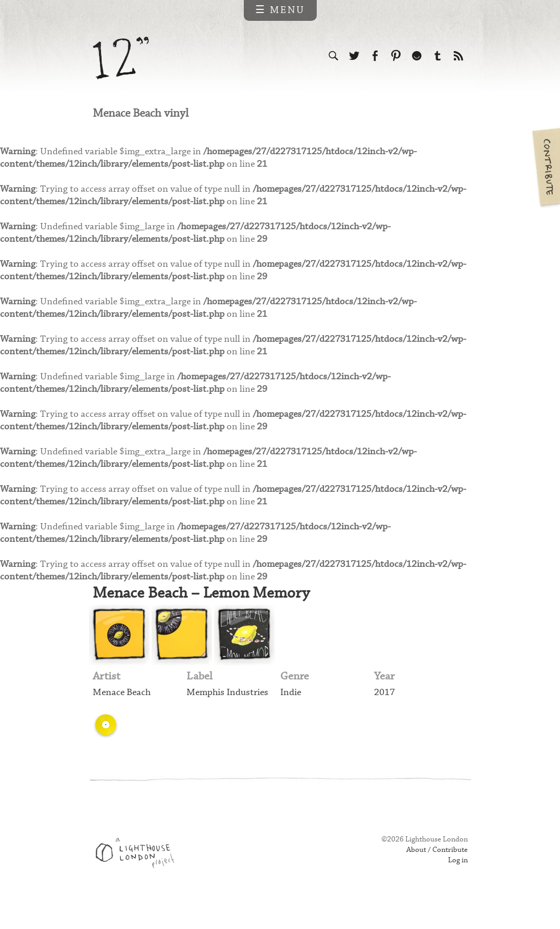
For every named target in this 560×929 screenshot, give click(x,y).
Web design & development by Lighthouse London (139, 877)
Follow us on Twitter (354, 56)
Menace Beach (123, 715)
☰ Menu (280, 10)
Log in (457, 883)
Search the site (333, 56)
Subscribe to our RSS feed (458, 56)
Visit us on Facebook (375, 56)
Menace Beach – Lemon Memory (204, 614)
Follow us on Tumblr (438, 56)
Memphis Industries (229, 715)
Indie (291, 715)
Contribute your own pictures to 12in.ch (545, 167)
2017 (384, 715)
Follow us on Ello (417, 56)
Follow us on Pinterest (396, 56)
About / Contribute (435, 873)
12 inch (121, 58)
